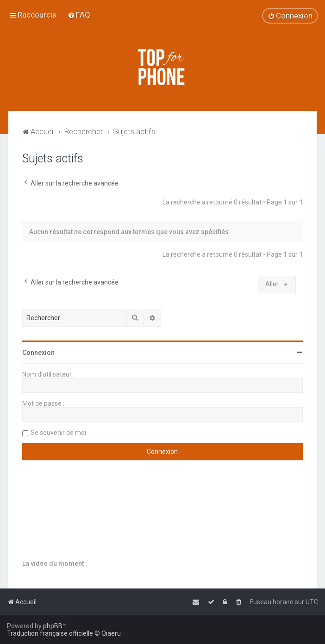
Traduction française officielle (50, 633)
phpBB (53, 626)
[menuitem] (79, 15)
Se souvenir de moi (58, 433)
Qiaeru (111, 633)
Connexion (38, 353)
